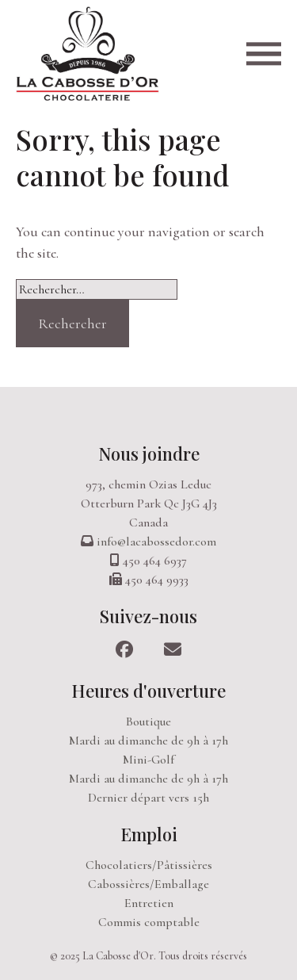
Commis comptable (149, 922)
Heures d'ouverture (148, 691)
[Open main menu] (264, 54)
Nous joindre (149, 454)
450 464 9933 (157, 580)
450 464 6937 (155, 561)
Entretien (149, 903)
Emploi (149, 834)
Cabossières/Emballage (148, 884)
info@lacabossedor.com (156, 542)
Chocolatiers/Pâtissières (149, 865)
